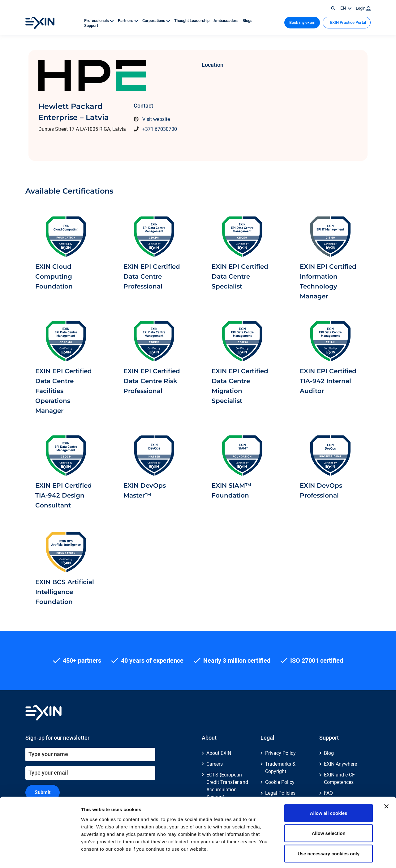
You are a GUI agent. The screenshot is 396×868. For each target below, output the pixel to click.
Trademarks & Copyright (280, 768)
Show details (325, 856)
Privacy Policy (280, 753)
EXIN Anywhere (340, 764)
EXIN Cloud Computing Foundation (54, 276)
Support (91, 26)
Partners (129, 21)
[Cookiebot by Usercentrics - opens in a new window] (40, 856)
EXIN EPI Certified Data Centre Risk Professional (152, 381)
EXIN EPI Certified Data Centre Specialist (240, 276)
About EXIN (219, 753)
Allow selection (328, 807)
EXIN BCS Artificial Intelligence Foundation (65, 592)
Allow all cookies (329, 787)
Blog (329, 753)
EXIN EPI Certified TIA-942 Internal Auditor (328, 381)
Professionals (99, 21)
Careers (215, 764)
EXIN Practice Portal (348, 22)
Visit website (156, 119)
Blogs (247, 21)
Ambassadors (226, 21)
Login (363, 8)
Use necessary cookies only (329, 827)
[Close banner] (386, 780)
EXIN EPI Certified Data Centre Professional (152, 276)
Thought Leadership (192, 21)
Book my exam (302, 22)
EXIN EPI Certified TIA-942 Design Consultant (64, 495)
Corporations (157, 21)
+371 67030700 (160, 129)
